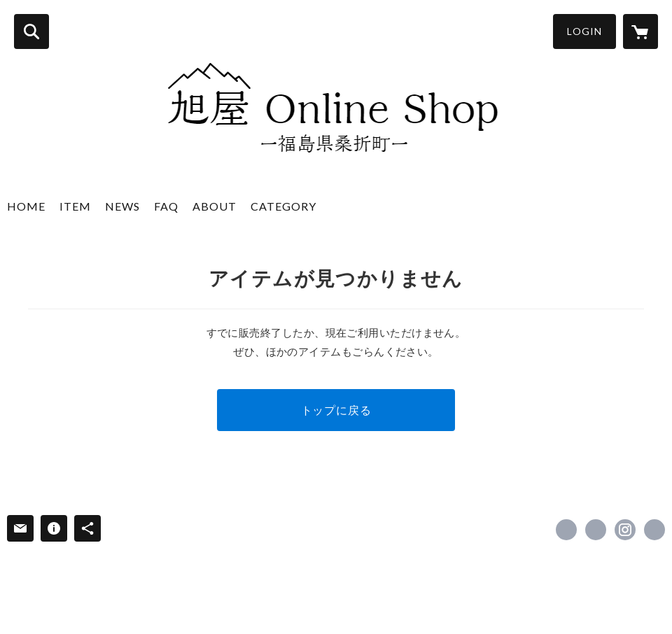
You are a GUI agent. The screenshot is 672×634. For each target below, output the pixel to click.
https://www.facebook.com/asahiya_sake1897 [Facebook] (566, 530)
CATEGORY (283, 206)
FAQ (166, 206)
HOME (26, 206)
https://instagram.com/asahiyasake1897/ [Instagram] (625, 530)
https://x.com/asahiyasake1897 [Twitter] (596, 530)
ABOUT (215, 206)
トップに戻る (336, 410)
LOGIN (584, 31)
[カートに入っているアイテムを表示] (640, 31)
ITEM (75, 206)
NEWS (122, 206)
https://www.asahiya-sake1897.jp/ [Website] (654, 530)
